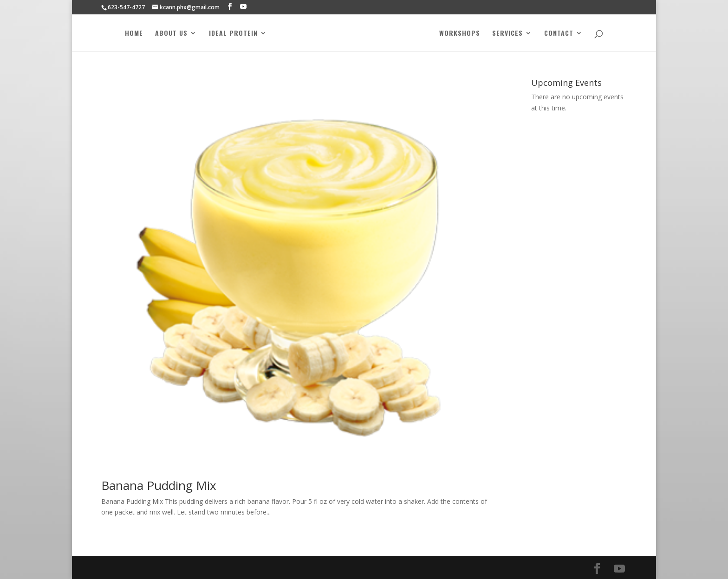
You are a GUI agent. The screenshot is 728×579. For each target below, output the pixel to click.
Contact (562, 34)
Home (131, 34)
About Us (169, 34)
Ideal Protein (231, 34)
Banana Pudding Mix (159, 485)
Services (510, 34)
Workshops (462, 34)
